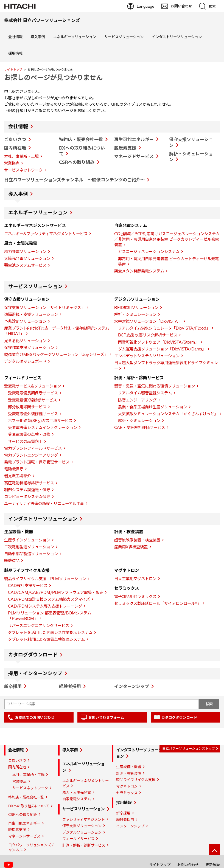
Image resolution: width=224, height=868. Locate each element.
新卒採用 (13, 686)
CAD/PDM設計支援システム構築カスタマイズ (49, 599)
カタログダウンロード (33, 655)
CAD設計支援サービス (28, 586)
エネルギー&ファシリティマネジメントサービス (46, 234)
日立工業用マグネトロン (135, 579)
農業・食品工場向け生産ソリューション (153, 407)
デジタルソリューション (82, 832)
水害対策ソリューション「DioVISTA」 (148, 321)
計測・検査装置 (129, 773)
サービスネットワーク (23, 170)
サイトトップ (13, 69)
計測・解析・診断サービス (84, 845)
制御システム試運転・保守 (27, 490)
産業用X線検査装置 (131, 547)
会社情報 (15, 37)
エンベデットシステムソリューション (147, 356)
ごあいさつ (15, 139)
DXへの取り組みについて (29, 806)
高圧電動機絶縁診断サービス (29, 483)
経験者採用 (70, 686)
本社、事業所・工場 (21, 156)
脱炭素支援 (125, 148)
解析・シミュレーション (135, 314)
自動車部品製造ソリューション (31, 554)
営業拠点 (12, 163)
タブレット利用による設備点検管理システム (46, 639)
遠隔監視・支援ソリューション (31, 314)
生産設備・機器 (129, 767)
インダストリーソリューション (177, 37)
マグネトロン (127, 786)
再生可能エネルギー (134, 139)
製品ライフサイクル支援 (136, 780)
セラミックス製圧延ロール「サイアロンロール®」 (158, 603)
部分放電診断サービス (27, 407)
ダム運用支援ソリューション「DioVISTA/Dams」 (162, 349)
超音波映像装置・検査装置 (137, 540)
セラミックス (127, 793)
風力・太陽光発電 (77, 793)
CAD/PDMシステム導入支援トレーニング (45, 606)
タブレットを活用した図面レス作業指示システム (50, 633)
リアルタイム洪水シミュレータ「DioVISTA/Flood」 (164, 328)
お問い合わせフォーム (106, 717)
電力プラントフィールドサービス (33, 448)
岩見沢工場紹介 (18, 476)
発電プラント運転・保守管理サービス (37, 462)
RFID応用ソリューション (136, 308)
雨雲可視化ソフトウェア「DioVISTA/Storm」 (158, 342)
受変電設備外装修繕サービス (33, 414)
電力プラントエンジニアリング (31, 455)
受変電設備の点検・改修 (29, 434)
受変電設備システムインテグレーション (43, 428)
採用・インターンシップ (35, 673)
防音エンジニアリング (137, 400)
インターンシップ (132, 686)
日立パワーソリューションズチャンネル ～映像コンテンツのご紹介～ (74, 180)
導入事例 (38, 37)
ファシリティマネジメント (84, 819)
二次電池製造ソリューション (29, 547)
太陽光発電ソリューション (27, 259)
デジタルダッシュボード (25, 361)
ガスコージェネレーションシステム (149, 252)
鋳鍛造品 (12, 561)
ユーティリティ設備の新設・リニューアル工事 (44, 504)
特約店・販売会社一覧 (81, 139)
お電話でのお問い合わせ (35, 717)
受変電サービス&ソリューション (33, 386)
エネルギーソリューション (75, 37)
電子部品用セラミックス (135, 597)
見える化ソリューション (25, 341)
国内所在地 (15, 148)
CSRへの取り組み (77, 162)
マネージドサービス (134, 156)
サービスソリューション (124, 37)
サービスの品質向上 (25, 442)
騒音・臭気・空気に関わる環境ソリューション (155, 386)
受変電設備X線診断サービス (32, 400)
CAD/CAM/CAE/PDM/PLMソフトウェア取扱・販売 (56, 592)
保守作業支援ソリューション (29, 348)
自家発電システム (77, 799)
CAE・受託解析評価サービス (140, 428)
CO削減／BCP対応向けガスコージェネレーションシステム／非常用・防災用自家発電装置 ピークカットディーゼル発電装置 (167, 239)
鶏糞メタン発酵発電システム (139, 271)
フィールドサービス (78, 839)
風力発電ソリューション (25, 252)
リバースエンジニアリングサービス (39, 626)
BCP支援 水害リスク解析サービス (148, 335)
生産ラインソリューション (27, 540)
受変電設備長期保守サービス (33, 393)
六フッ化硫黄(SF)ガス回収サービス (40, 421)
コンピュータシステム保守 (27, 497)
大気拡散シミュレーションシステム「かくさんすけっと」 (168, 414)
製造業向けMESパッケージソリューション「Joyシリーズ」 (56, 355)
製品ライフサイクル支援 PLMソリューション (45, 579)
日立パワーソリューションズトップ (189, 748)
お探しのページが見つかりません (53, 77)
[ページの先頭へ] (214, 849)
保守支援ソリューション (82, 826)
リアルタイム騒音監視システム (145, 393)
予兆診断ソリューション (25, 321)
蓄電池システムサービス (25, 265)
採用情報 (15, 53)
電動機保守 (14, 469)
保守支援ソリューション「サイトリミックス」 (44, 308)
